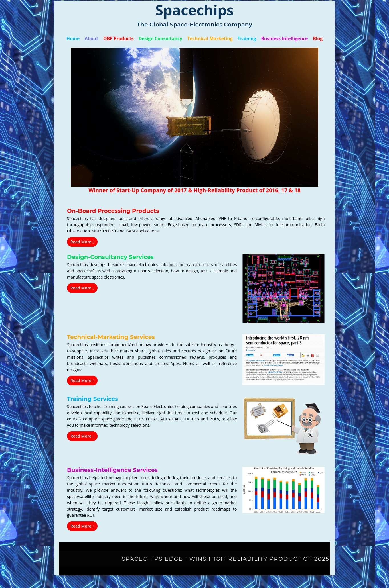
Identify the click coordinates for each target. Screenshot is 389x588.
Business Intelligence (282, 38)
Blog (314, 38)
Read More (82, 242)
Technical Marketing (209, 38)
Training (245, 38)
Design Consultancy (162, 38)
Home (77, 38)
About (95, 38)
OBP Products (121, 38)
